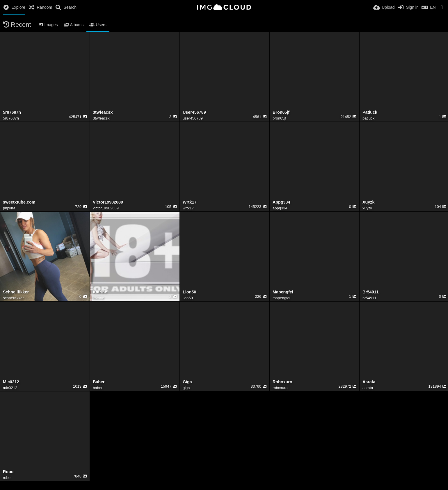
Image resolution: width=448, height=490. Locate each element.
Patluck (370, 112)
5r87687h (12, 112)
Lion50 (189, 292)
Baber (99, 382)
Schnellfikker (16, 292)
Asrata (369, 382)
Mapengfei (283, 292)
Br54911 (371, 292)
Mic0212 (11, 382)
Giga (187, 382)
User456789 (194, 112)
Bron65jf (281, 112)
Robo (8, 472)
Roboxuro (282, 382)
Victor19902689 (108, 202)
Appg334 (281, 202)
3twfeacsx (103, 112)
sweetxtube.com (19, 202)
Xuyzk (368, 202)
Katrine (100, 292)
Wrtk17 (190, 202)
